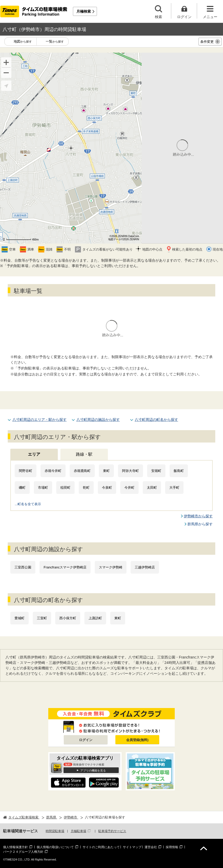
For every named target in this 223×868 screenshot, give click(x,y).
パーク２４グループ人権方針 (23, 852)
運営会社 (151, 847)
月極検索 (84, 11)
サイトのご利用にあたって (101, 847)
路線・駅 (84, 454)
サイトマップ (132, 847)
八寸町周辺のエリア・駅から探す (39, 420)
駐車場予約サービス (112, 831)
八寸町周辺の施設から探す (98, 420)
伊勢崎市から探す (198, 516)
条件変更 (210, 42)
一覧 (55, 42)
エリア (34, 454)
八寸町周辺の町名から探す (156, 420)
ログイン (86, 740)
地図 (23, 42)
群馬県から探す (200, 524)
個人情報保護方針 (15, 847)
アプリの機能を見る (93, 770)
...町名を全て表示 (28, 504)
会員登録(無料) (137, 740)
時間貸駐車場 (55, 831)
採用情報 (172, 847)
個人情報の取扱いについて (55, 847)
